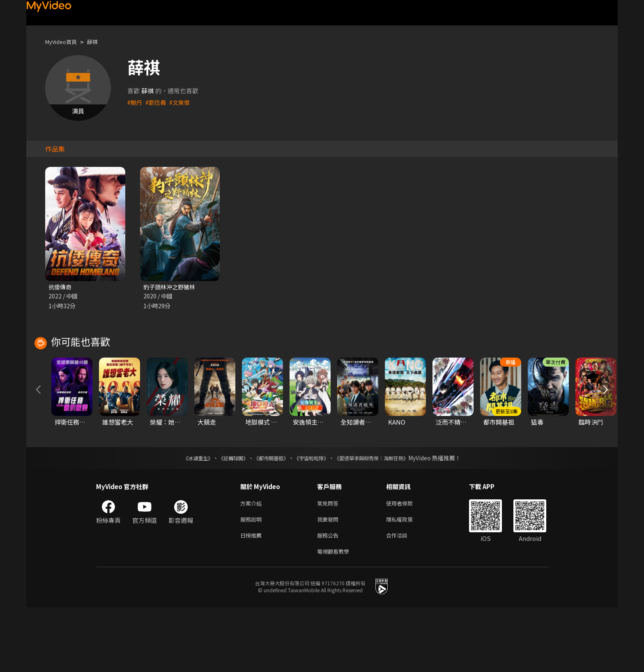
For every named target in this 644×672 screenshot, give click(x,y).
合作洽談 (403, 598)
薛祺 (99, 42)
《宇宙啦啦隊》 (313, 517)
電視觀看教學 (336, 615)
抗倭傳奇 (61, 287)
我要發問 (329, 581)
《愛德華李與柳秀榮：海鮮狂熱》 (382, 517)
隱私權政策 (406, 581)
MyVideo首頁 (64, 42)
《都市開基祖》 (267, 517)
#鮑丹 (135, 102)
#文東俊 (182, 102)
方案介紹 (253, 563)
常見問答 (329, 563)
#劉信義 (157, 102)
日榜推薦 (253, 598)
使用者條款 (406, 563)
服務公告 (329, 598)
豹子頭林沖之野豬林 (171, 287)
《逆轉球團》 (224, 517)
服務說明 (253, 581)
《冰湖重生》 (184, 517)
